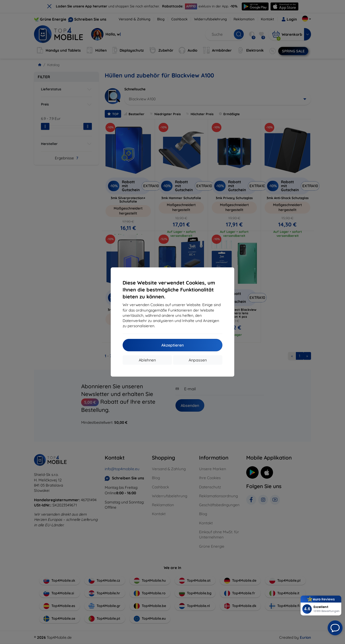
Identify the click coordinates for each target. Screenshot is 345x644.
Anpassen (198, 360)
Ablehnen (147, 360)
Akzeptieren (172, 345)
